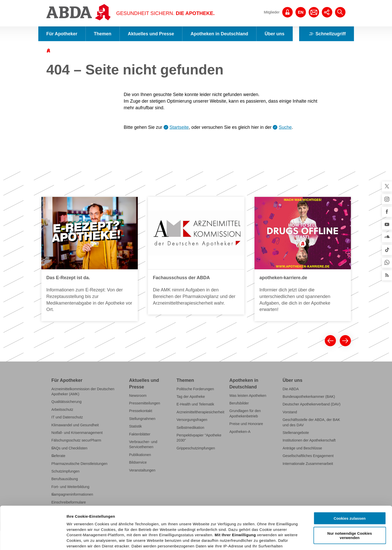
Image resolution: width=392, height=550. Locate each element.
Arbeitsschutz (62, 410)
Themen (103, 34)
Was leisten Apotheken (248, 395)
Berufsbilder (239, 403)
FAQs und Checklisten (70, 448)
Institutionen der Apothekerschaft (309, 440)
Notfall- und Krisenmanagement (77, 433)
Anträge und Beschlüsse (302, 448)
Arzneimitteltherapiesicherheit (200, 412)
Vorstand (290, 412)
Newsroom (138, 395)
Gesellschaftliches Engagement (308, 456)
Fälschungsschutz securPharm (76, 440)
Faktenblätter (140, 434)
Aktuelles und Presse (151, 34)
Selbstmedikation (190, 427)
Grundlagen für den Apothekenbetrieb (245, 413)
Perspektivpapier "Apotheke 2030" (199, 438)
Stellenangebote (296, 433)
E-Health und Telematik (195, 404)
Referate (58, 456)
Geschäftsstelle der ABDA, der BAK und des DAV (311, 422)
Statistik (135, 426)
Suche (285, 127)
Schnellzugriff (326, 34)
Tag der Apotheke (191, 397)
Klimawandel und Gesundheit (75, 425)
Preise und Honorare (246, 424)
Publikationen (140, 455)
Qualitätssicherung (67, 402)
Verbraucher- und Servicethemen (143, 444)
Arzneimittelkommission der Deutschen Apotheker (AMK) (83, 391)
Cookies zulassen (350, 476)
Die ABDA (291, 389)
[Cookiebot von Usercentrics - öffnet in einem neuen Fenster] (33, 540)
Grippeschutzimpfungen (196, 448)
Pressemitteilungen (145, 403)
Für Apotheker (62, 34)
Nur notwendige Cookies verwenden (350, 493)
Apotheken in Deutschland (219, 34)
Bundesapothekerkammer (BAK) (309, 397)
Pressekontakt (141, 411)
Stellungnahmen (142, 419)
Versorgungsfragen (192, 420)
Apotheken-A (240, 431)
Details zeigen (270, 540)
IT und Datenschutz (67, 417)
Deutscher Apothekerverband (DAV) (312, 404)
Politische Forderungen (195, 389)
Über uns (275, 34)
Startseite (179, 127)
